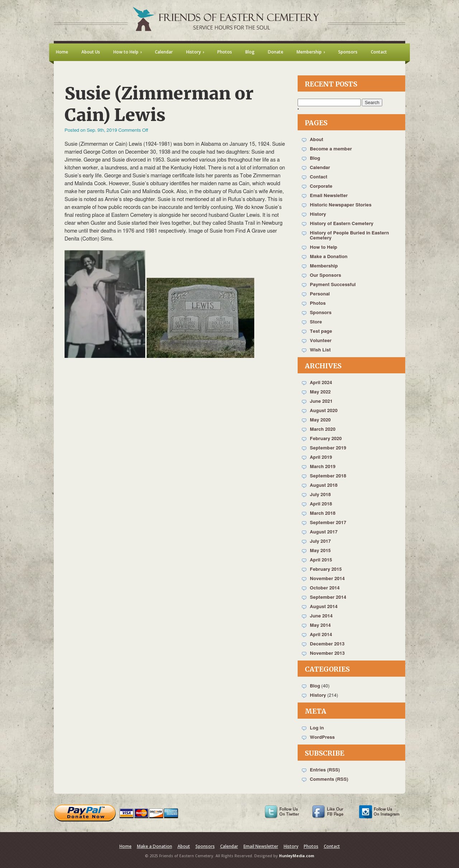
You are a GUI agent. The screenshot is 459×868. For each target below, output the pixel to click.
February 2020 (326, 439)
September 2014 (328, 598)
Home (126, 846)
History (318, 214)
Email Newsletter (329, 196)
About (316, 140)
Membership (324, 266)
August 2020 (324, 411)
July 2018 (320, 495)
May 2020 (320, 420)
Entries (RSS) (325, 770)
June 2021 (321, 402)
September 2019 (328, 448)
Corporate (321, 186)
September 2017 (328, 523)
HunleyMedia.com (297, 856)
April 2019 (321, 458)
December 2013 (327, 644)
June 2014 (321, 616)
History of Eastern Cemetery (342, 224)
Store (316, 322)
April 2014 (321, 635)
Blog (315, 158)
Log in (317, 728)
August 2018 (324, 486)
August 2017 (324, 532)
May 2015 (320, 551)
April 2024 (321, 383)
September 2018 (328, 476)
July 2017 (320, 542)
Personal (320, 294)
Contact (319, 177)
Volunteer (321, 341)
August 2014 (324, 607)
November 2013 (327, 654)
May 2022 (320, 392)
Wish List (320, 350)
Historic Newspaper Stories (341, 205)
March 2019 (323, 467)
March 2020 (323, 430)
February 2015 (326, 570)
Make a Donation (329, 257)
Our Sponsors (325, 276)
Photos (318, 304)
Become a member (331, 149)
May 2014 (320, 626)
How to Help (323, 248)
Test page (321, 332)
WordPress (322, 738)
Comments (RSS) (329, 780)
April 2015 (321, 560)
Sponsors (321, 313)
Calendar (320, 168)
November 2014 (327, 579)
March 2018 (323, 514)
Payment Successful (333, 285)
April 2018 (321, 504)
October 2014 (325, 588)
